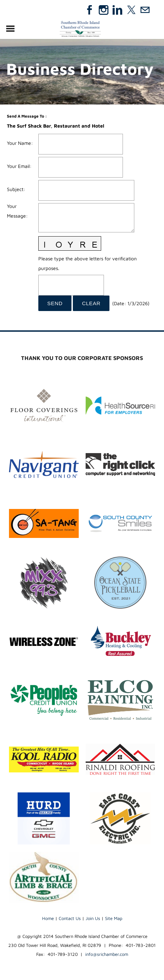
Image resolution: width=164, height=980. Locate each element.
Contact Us (70, 918)
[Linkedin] (117, 10)
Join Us (93, 918)
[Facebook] (90, 10)
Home (48, 918)
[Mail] (145, 10)
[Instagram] (104, 10)
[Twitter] (131, 10)
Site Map (114, 918)
